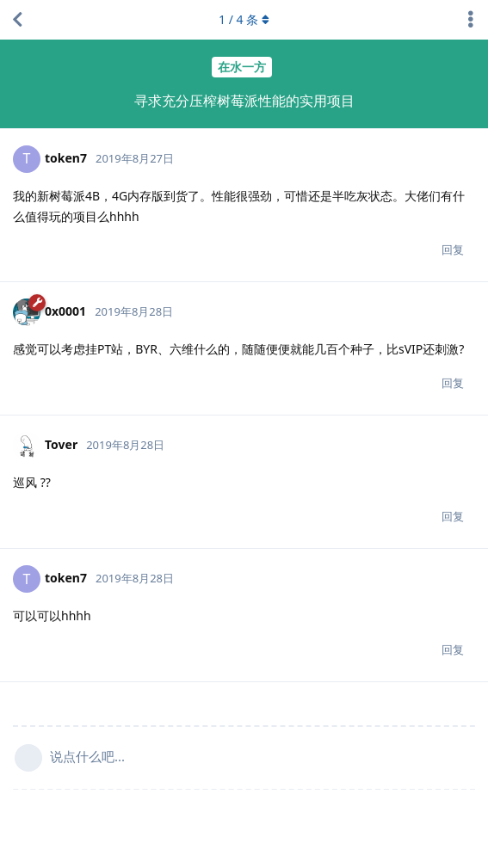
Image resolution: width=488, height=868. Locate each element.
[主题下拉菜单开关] (471, 20)
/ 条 (244, 19)
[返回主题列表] (17, 20)
